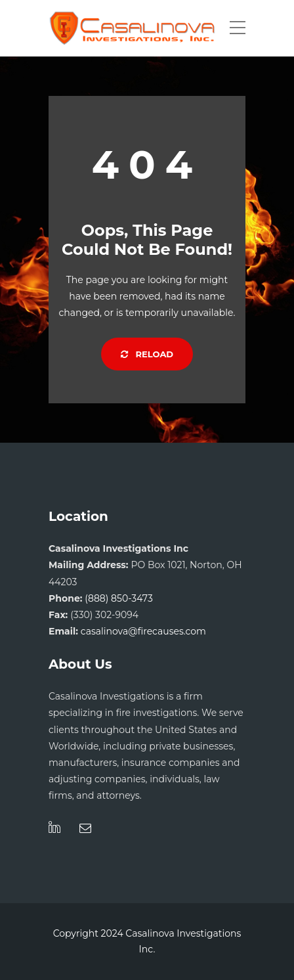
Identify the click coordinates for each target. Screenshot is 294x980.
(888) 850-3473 (118, 598)
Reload (147, 354)
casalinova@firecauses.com (143, 631)
